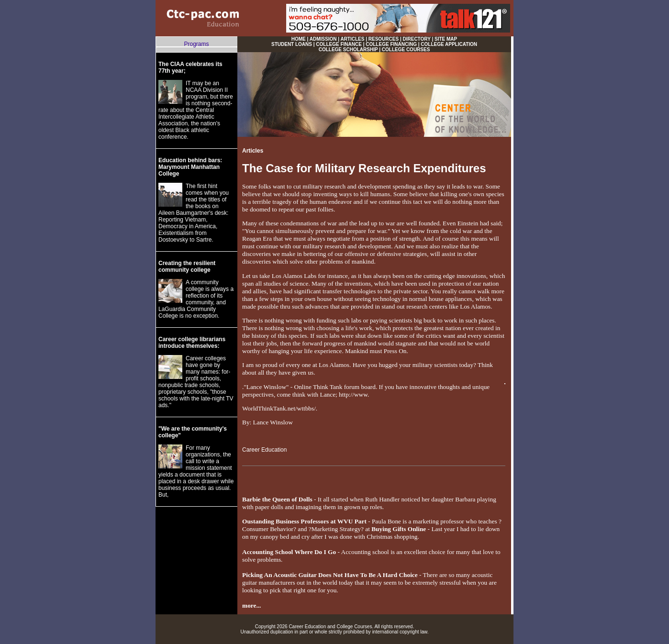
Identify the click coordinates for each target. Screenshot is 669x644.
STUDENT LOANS (292, 44)
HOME (299, 39)
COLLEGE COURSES (406, 50)
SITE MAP (446, 39)
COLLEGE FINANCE (339, 44)
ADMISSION (323, 39)
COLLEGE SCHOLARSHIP (348, 50)
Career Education (264, 450)
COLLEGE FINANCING (391, 44)
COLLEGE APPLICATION (449, 44)
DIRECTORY (417, 39)
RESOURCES (384, 39)
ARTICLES (352, 39)
